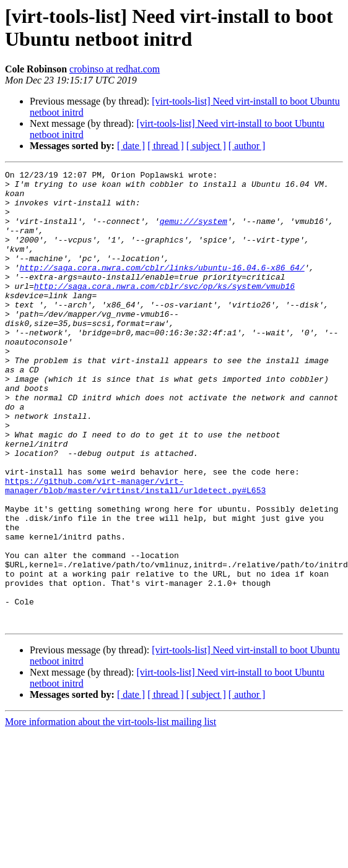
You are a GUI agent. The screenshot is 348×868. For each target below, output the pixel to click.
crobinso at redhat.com (115, 69)
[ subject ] (206, 146)
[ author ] (247, 146)
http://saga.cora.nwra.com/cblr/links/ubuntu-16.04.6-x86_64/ (162, 277)
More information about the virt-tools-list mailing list (111, 790)
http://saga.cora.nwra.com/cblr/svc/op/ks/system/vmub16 (164, 299)
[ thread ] (166, 146)
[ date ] (131, 146)
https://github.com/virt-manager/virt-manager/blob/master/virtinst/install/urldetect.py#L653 (135, 538)
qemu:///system (194, 232)
